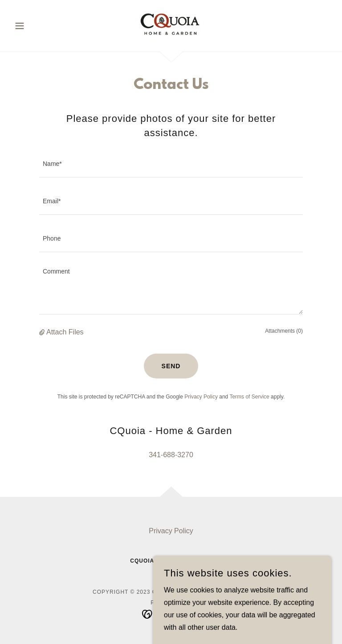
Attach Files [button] (65, 332)
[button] (35, 26)
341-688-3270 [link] (171, 455)
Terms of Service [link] (249, 397)
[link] (171, 25)
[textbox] (171, 164)
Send (171, 366)
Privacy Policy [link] (201, 397)
